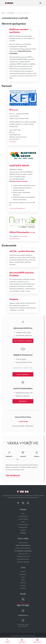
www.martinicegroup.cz (17, 208)
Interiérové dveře (23, 525)
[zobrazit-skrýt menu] (40, 3)
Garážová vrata (23, 527)
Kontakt (23, 572)
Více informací (13, 475)
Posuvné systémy (23, 519)
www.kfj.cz (13, 142)
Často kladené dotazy (23, 559)
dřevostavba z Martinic (20, 181)
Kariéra (23, 577)
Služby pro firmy (23, 554)
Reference (23, 583)
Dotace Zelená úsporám (23, 545)
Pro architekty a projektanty (23, 551)
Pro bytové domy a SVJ (23, 556)
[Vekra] (9, 3)
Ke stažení (23, 588)
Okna (23, 513)
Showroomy (23, 574)
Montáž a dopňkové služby (23, 548)
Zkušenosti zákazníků (23, 562)
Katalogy (23, 533)
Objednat (23, 401)
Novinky (23, 585)
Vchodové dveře (23, 516)
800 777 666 (23, 422)
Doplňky (23, 530)
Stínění (23, 522)
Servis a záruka (23, 543)
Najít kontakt (23, 374)
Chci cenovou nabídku (23, 341)
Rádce (23, 580)
